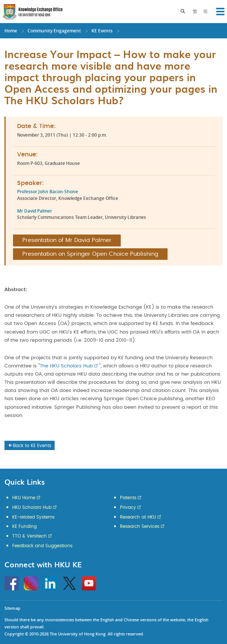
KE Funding (25, 526)
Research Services (140, 526)
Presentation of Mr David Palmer (67, 240)
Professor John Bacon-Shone (48, 192)
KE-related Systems (33, 517)
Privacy (128, 507)
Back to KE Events (29, 446)
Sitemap (12, 608)
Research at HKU (138, 517)
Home (11, 31)
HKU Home (24, 498)
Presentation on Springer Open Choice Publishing (90, 254)
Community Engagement (54, 31)
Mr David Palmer (35, 211)
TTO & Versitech (30, 536)
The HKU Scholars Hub (66, 366)
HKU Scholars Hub (32, 507)
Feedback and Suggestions (42, 546)
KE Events (102, 31)
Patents (128, 498)
